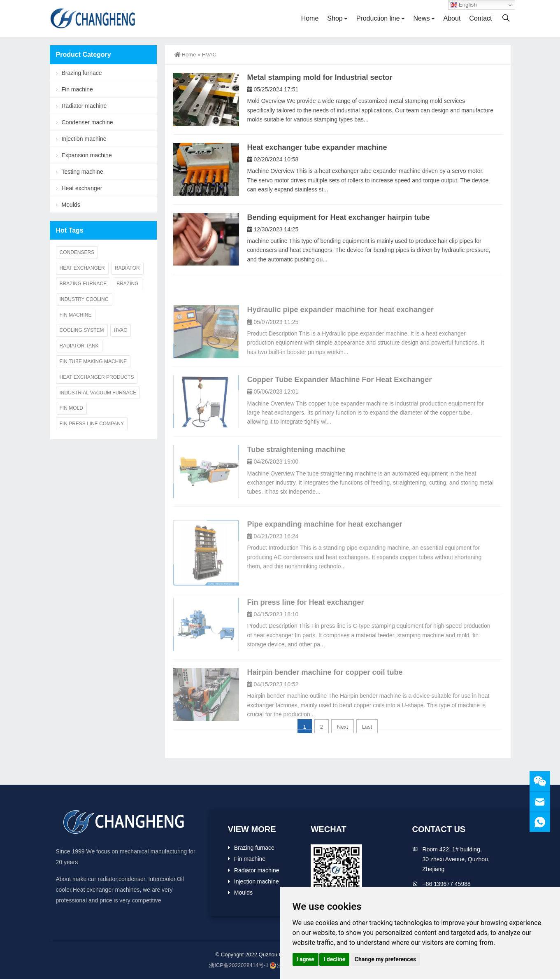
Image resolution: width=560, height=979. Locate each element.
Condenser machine (87, 122)
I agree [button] (306, 959)
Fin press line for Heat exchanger (306, 637)
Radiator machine (84, 106)
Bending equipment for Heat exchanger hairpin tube (339, 217)
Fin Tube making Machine (93, 361)
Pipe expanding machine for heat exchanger (325, 566)
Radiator (127, 268)
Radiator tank (79, 346)
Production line (378, 18)
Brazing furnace (82, 73)
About (452, 18)
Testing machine (82, 172)
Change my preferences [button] (385, 959)
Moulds (71, 205)
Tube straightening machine (296, 484)
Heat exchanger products (97, 377)
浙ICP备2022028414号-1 (239, 965)
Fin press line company (92, 424)
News (422, 18)
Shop (335, 18)
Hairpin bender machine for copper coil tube (325, 707)
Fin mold (71, 408)
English (464, 5)
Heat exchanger (82, 188)
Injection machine (84, 139)
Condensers (77, 252)
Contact (480, 18)
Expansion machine (87, 155)
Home (310, 18)
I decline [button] (334, 959)
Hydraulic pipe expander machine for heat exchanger (340, 345)
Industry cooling (84, 299)
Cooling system (82, 330)
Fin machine (77, 89)
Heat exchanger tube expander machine (317, 147)
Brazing (127, 284)
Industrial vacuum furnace (98, 393)
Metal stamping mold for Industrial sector (320, 77)
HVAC (121, 330)
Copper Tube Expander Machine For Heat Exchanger (340, 415)
